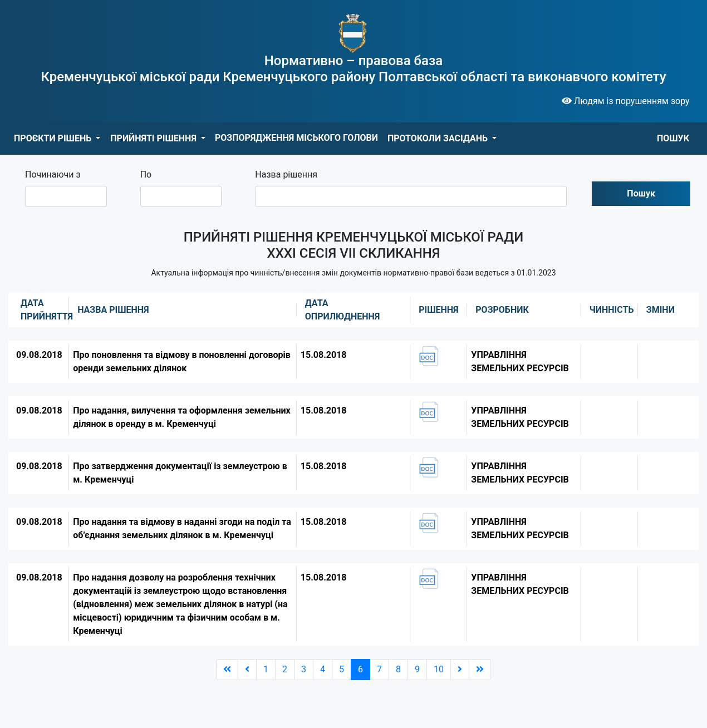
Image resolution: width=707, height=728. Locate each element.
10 (439, 669)
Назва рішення (286, 174)
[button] (57, 139)
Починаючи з (53, 174)
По (146, 174)
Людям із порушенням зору (626, 101)
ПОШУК (673, 138)
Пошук (641, 193)
